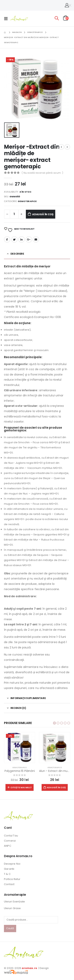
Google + (29, 239)
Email (36, 239)
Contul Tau (11, 836)
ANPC (8, 846)
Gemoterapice (27, 201)
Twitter (14, 239)
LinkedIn (22, 239)
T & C (7, 874)
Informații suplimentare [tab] (28, 698)
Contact (9, 884)
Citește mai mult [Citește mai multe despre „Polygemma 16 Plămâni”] (21, 787)
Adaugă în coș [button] (56, 787)
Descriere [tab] (17, 254)
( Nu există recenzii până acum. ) (42, 173)
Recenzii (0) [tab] (18, 708)
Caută (10, 928)
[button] (54, 723)
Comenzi (10, 841)
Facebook (7, 239)
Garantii (9, 869)
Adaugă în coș (43, 214)
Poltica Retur (12, 879)
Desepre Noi (12, 864)
